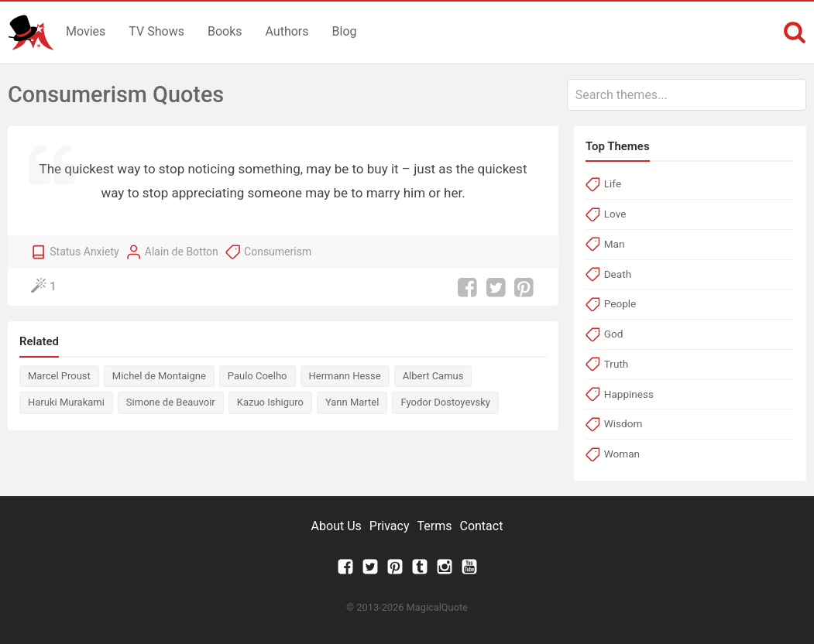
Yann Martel (352, 402)
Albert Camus (433, 376)
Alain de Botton (182, 252)
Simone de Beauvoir (171, 402)
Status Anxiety (84, 252)
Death (618, 274)
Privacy (390, 526)
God (614, 334)
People (620, 303)
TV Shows (156, 31)
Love (615, 214)
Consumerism (278, 252)
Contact (481, 526)
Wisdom (623, 423)
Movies (86, 31)
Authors (287, 31)
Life (613, 183)
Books (225, 31)
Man (615, 244)
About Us (337, 526)
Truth (617, 364)
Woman (622, 454)
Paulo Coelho (258, 376)
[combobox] (687, 95)
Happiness (629, 394)
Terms (435, 526)
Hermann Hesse (345, 376)
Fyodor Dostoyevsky (445, 402)
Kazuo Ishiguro (270, 402)
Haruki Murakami (66, 402)
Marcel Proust (59, 376)
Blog (345, 31)
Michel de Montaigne (159, 376)
